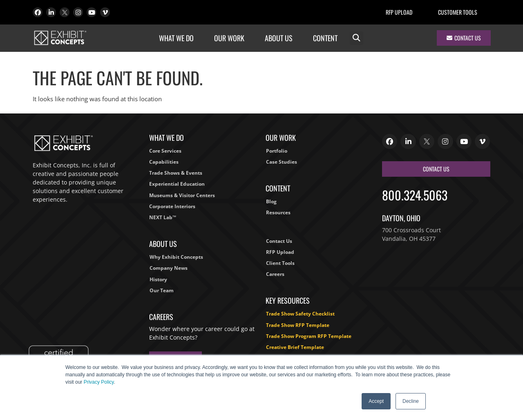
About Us (281, 38)
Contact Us (279, 241)
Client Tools (280, 263)
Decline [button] (411, 401)
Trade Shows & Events (176, 173)
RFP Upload (399, 12)
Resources (278, 212)
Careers (275, 274)
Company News (169, 268)
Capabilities (164, 162)
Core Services (165, 151)
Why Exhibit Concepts (176, 257)
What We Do (178, 38)
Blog (271, 201)
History (158, 279)
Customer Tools (458, 12)
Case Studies (282, 162)
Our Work (231, 38)
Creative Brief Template (295, 347)
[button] (356, 38)
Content (327, 38)
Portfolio (277, 151)
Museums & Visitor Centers (182, 195)
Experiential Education (177, 184)
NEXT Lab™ (163, 217)
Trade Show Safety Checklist (300, 314)
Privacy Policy (99, 382)
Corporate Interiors (172, 206)
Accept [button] (376, 401)
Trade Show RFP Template (298, 325)
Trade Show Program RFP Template (309, 336)
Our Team (162, 290)
